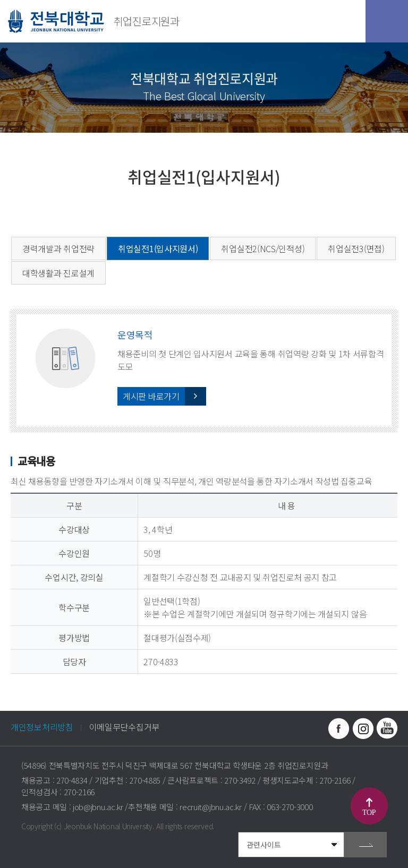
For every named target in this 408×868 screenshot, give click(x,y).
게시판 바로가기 (151, 396)
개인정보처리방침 (42, 727)
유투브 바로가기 (387, 728)
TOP (369, 813)
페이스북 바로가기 (339, 728)
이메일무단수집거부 (124, 727)
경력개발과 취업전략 (58, 248)
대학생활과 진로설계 (58, 273)
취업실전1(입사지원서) (158, 248)
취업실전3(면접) (356, 248)
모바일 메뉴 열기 (387, 21)
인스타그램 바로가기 (363, 728)
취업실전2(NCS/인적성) (263, 248)
